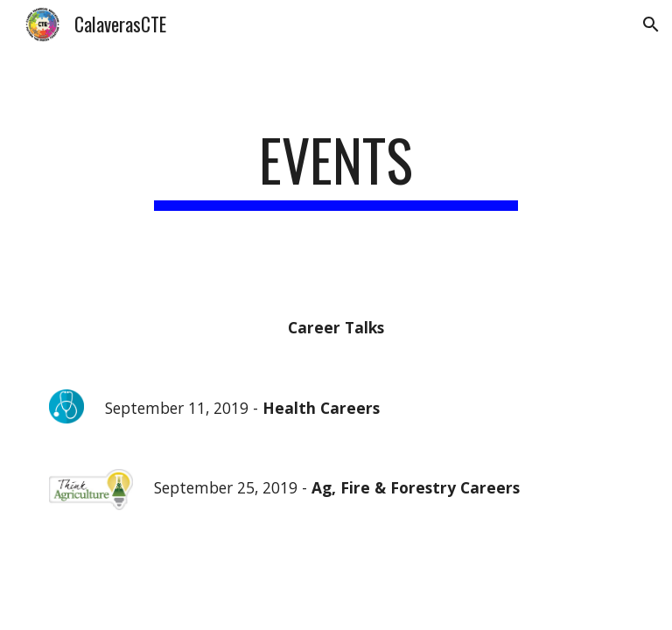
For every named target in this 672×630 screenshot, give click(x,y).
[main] (336, 168)
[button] (651, 24)
